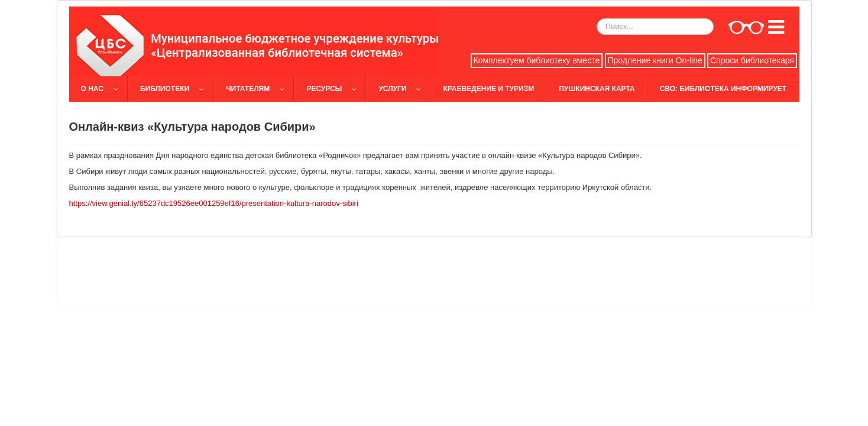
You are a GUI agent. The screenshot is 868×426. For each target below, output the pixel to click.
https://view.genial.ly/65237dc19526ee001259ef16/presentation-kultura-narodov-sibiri (214, 203)
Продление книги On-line (655, 60)
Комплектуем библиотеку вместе (536, 60)
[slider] (434, 41)
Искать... (597, 19)
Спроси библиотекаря (752, 60)
